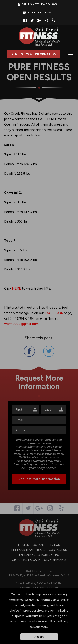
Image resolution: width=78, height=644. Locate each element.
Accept (39, 637)
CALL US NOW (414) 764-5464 (37, 4)
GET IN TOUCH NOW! (37, 13)
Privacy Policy (59, 621)
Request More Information (34, 54)
